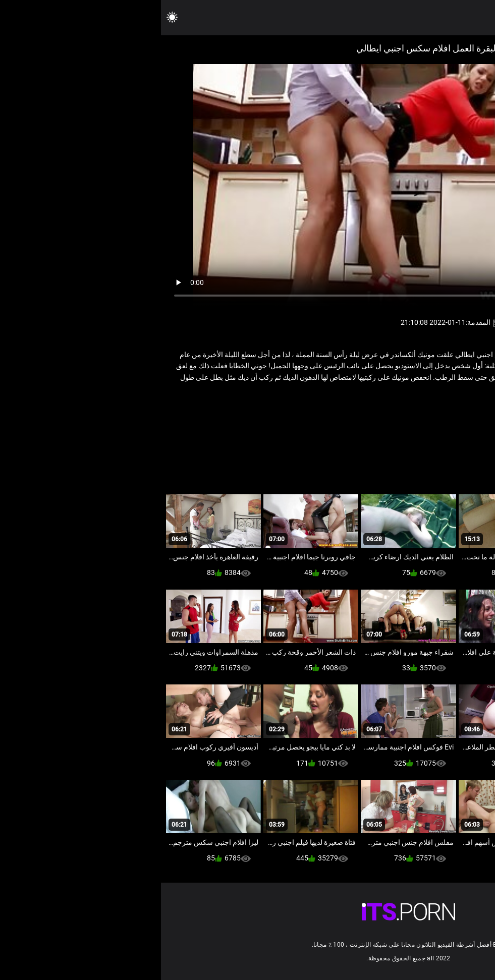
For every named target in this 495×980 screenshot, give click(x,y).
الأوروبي (437, 411)
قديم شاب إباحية (396, 411)
